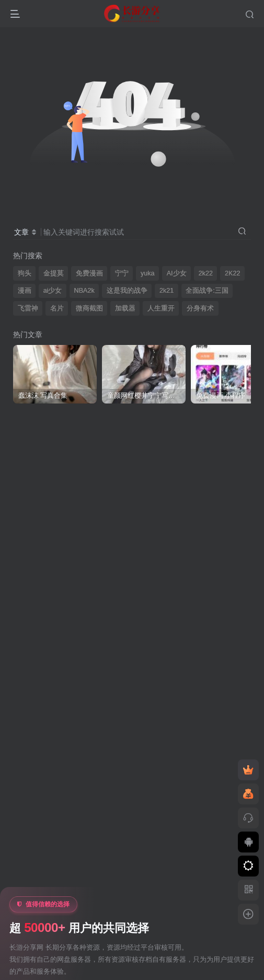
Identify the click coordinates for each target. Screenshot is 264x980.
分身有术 (200, 308)
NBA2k (84, 291)
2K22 (232, 273)
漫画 (25, 291)
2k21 (167, 291)
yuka (148, 273)
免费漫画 (89, 273)
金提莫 (54, 273)
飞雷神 (28, 308)
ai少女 (53, 291)
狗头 (25, 273)
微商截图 (89, 308)
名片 (57, 308)
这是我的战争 (127, 291)
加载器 (125, 308)
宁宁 (122, 273)
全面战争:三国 (207, 291)
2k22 (206, 273)
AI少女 (177, 273)
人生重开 (161, 308)
